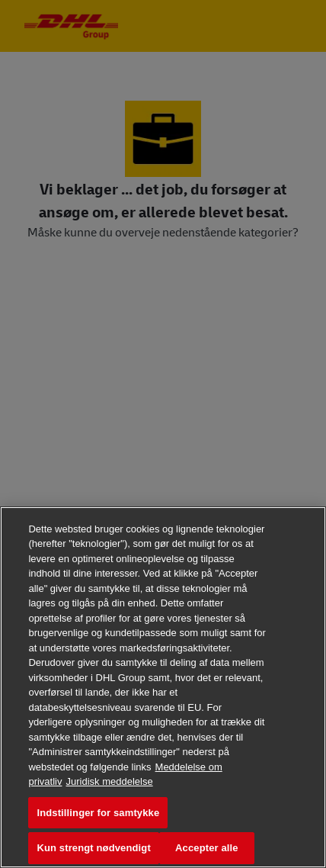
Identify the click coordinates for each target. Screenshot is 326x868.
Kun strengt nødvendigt (93, 848)
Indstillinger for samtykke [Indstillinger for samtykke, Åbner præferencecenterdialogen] (98, 813)
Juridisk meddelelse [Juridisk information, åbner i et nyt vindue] (109, 781)
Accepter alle (207, 848)
